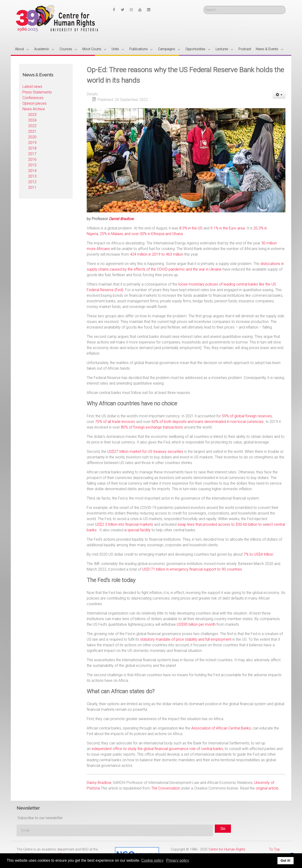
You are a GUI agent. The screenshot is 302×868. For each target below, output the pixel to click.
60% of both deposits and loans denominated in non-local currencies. (208, 422)
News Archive (34, 109)
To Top (274, 849)
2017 (32, 154)
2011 (32, 188)
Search (204, 6)
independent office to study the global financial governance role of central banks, (158, 749)
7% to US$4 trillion (258, 554)
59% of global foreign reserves (247, 416)
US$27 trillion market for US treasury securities (145, 452)
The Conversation (166, 788)
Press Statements (37, 92)
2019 (32, 143)
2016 (32, 159)
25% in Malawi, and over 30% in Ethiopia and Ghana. (142, 234)
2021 (32, 131)
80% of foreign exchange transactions (152, 427)
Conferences (33, 98)
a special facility (137, 530)
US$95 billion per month (196, 624)
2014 (32, 171)
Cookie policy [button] (152, 860)
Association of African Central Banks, (221, 728)
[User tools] (279, 95)
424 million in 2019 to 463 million (157, 254)
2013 (32, 176)
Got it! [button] (285, 861)
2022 (32, 126)
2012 (32, 182)
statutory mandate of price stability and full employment (186, 639)
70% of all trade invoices (115, 422)
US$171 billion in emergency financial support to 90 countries (192, 569)
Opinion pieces (34, 103)
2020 (32, 137)
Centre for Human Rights (227, 849)
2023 (32, 115)
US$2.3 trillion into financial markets (124, 524)
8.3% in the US (191, 228)
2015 (32, 165)
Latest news (32, 87)
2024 (32, 120)
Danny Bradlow (99, 783)
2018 (32, 148)
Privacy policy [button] (178, 860)
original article (267, 788)
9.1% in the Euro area (228, 228)
